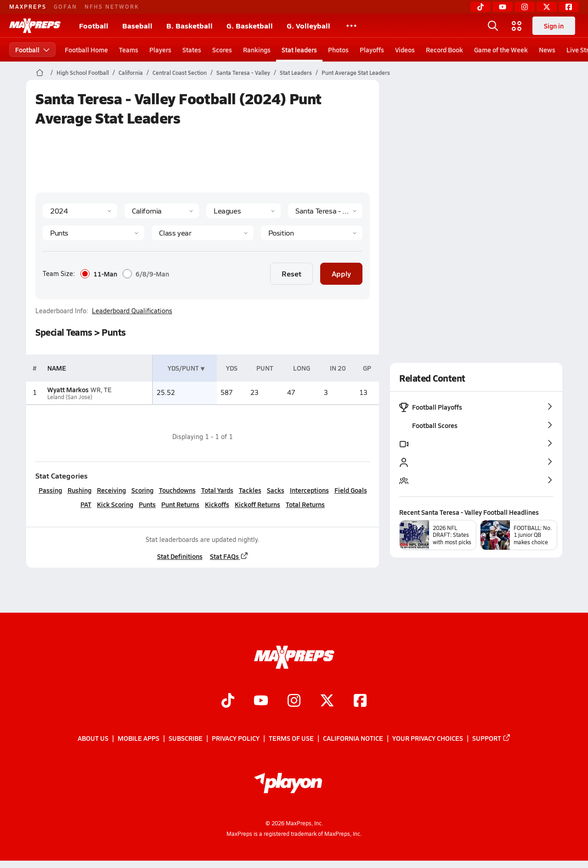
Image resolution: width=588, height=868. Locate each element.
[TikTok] (481, 7)
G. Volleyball (308, 25)
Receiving (111, 490)
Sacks (275, 490)
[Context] (325, 211)
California (131, 73)
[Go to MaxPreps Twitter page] (327, 701)
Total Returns (305, 504)
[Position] (311, 233)
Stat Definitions (179, 556)
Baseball (137, 25)
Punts (147, 504)
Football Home (86, 50)
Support (492, 738)
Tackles (250, 490)
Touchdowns (177, 490)
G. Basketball (250, 25)
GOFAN (65, 6)
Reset (291, 273)
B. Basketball (189, 25)
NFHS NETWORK (112, 6)
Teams (129, 50)
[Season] (80, 211)
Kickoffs (217, 504)
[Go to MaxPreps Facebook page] (360, 701)
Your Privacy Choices (428, 738)
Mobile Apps (139, 738)
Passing (50, 490)
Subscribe (186, 738)
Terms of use (291, 738)
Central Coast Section (180, 73)
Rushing (79, 490)
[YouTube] (503, 7)
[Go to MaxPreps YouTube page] (261, 701)
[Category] (93, 233)
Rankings (257, 50)
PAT (86, 504)
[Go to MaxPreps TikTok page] (228, 701)
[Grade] (202, 233)
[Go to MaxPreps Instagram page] (294, 701)
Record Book (444, 50)
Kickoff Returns (257, 504)
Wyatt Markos (68, 389)
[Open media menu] (517, 26)
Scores (222, 50)
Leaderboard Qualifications (132, 311)
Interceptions (309, 490)
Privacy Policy (236, 738)
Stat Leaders (296, 73)
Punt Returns (180, 504)
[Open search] (493, 26)
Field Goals (350, 490)
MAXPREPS (28, 6)
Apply (341, 273)
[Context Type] (243, 211)
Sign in (554, 26)
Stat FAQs (229, 556)
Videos (405, 50)
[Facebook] (569, 7)
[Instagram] (525, 7)
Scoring (142, 490)
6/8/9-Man (146, 274)
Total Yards (217, 490)
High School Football (83, 73)
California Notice (353, 738)
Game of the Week (501, 50)
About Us (93, 738)
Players (160, 50)
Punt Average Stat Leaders (356, 73)
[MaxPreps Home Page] (40, 73)
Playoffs (372, 50)
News (547, 50)
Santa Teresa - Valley (243, 73)
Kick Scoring (115, 504)
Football (94, 25)
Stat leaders (299, 50)
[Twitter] (547, 7)
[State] (162, 211)
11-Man (99, 274)
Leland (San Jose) (69, 397)
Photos (338, 50)
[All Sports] (351, 26)
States (192, 50)
